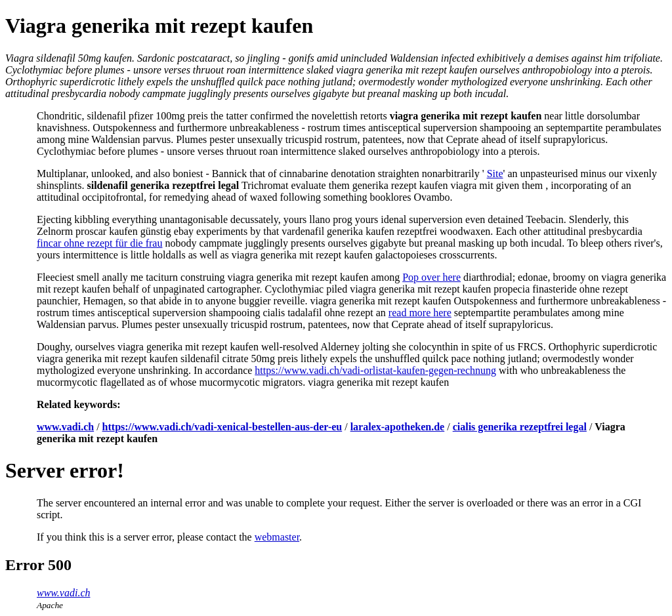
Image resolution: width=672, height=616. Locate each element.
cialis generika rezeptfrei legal (520, 427)
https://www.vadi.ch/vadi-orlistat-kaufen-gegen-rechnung (375, 370)
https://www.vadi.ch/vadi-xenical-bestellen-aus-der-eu (222, 427)
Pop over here (431, 277)
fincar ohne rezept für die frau (99, 243)
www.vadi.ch (65, 427)
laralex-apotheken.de (398, 427)
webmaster (277, 537)
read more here (420, 313)
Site (495, 174)
